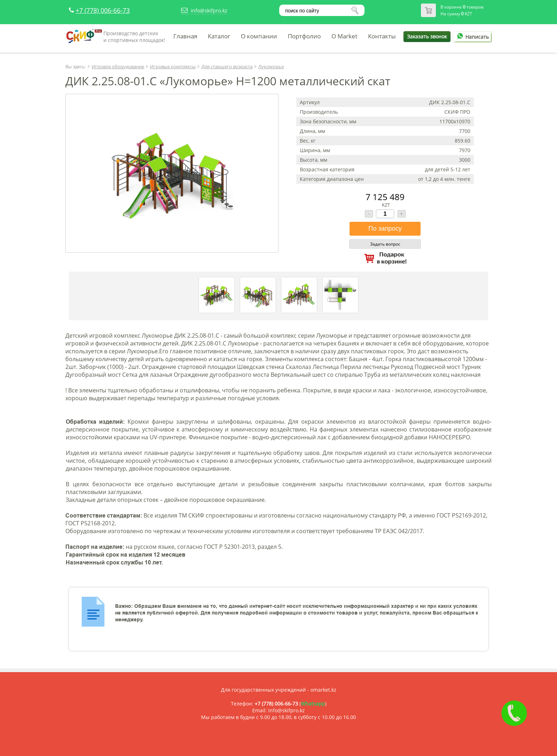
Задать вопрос (385, 244)
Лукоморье (271, 66)
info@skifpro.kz (209, 10)
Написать (472, 37)
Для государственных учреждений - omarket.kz (279, 690)
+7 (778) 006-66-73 (103, 10)
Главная (185, 36)
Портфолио (304, 36)
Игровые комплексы (173, 66)
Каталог (219, 36)
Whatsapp (313, 704)
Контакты (382, 36)
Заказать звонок (427, 36)
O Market (344, 36)
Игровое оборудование (118, 66)
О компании (259, 36)
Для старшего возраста (227, 66)
